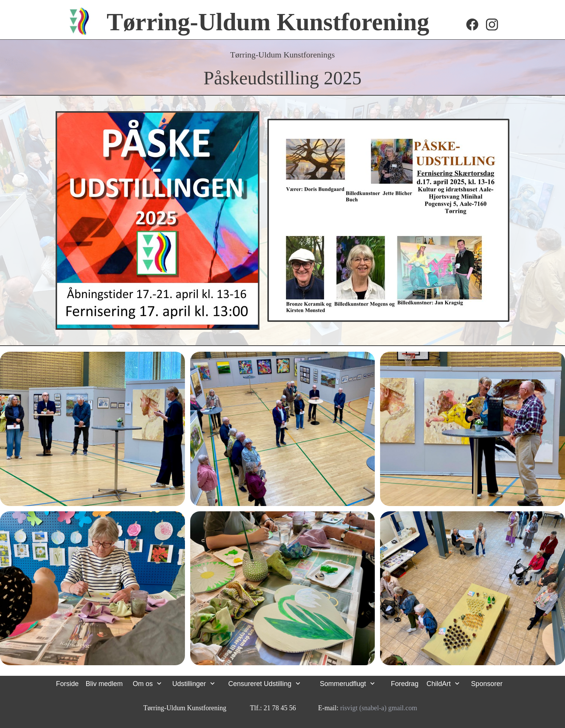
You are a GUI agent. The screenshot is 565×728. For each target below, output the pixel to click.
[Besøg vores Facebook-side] (472, 25)
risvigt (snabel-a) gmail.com (379, 708)
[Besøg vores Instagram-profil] (492, 25)
